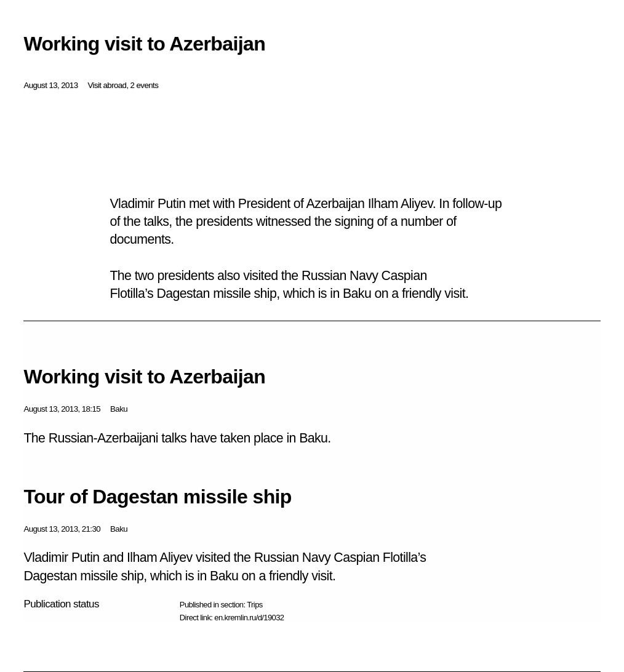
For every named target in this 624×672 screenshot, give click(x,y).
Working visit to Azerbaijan (144, 377)
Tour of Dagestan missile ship (157, 497)
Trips (254, 605)
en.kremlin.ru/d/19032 (249, 618)
